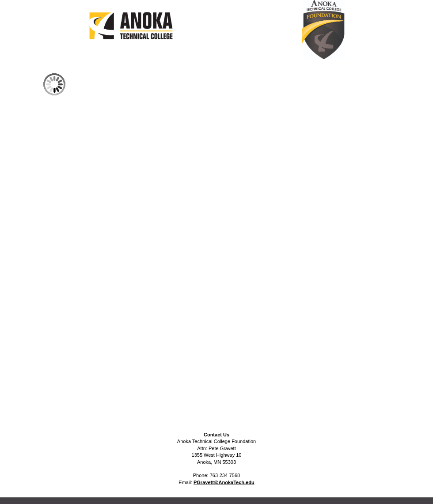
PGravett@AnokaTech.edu (224, 482)
